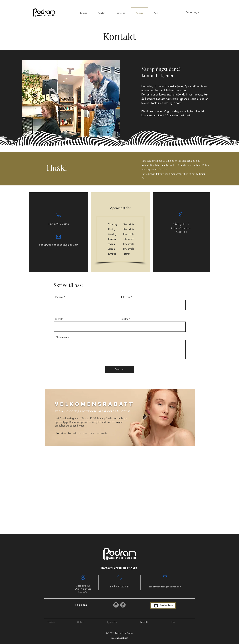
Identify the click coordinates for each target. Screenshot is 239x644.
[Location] (181, 215)
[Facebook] (123, 605)
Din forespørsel (63, 337)
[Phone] (58, 215)
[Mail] (58, 237)
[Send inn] (120, 369)
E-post (59, 319)
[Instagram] (116, 605)
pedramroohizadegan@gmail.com (59, 245)
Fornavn (59, 297)
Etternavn (126, 297)
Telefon (125, 319)
